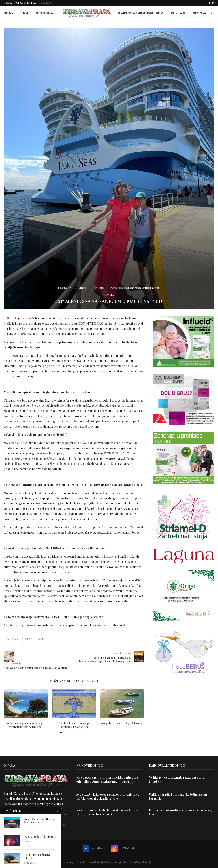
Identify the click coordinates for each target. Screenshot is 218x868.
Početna (62, 288)
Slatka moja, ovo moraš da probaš (141, 13)
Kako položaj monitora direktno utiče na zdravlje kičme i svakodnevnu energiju (107, 780)
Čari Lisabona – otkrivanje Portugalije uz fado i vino (74, 725)
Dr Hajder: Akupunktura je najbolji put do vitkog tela (180, 812)
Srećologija (45, 13)
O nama (8, 3)
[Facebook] (209, 3)
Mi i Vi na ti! (178, 13)
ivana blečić (12, 639)
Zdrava (8, 13)
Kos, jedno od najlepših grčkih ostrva (122, 723)
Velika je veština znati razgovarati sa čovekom (177, 780)
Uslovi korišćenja (26, 3)
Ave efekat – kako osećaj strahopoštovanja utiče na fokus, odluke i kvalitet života (108, 796)
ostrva (42, 639)
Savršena (199, 13)
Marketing (46, 3)
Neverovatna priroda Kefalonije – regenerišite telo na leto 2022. (26, 725)
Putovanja (99, 288)
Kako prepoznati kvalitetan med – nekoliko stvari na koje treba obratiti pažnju (108, 812)
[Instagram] (213, 3)
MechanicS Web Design (140, 862)
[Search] (213, 13)
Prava (25, 13)
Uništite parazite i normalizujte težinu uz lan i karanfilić (179, 796)
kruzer (28, 639)
